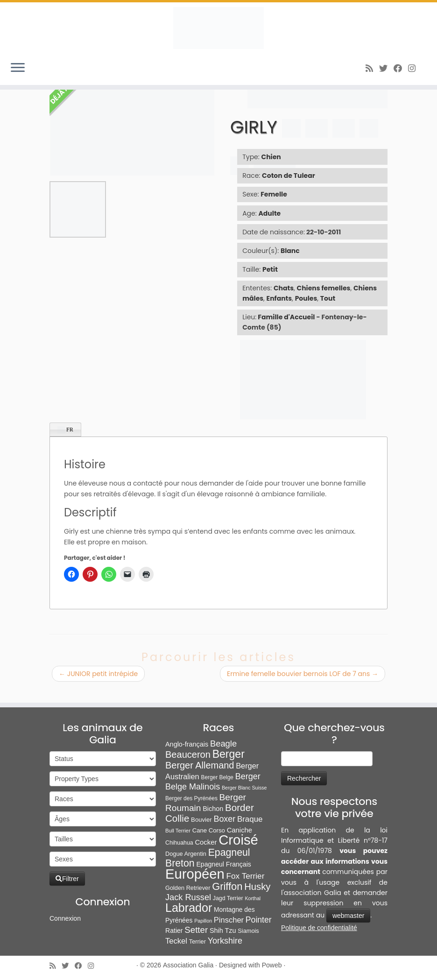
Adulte (270, 213)
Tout (328, 298)
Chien (271, 157)
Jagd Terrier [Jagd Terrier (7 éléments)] (228, 898)
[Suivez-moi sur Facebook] (401, 68)
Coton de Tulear (289, 176)
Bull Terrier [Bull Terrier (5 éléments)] (178, 831)
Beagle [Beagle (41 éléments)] (223, 744)
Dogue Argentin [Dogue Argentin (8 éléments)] (186, 854)
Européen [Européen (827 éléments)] (195, 874)
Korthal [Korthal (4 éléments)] (253, 898)
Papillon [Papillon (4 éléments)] (203, 921)
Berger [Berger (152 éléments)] (229, 754)
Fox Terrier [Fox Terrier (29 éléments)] (246, 876)
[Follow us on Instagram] (415, 68)
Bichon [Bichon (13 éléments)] (213, 809)
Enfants (279, 298)
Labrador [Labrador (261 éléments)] (189, 908)
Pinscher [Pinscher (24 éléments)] (229, 920)
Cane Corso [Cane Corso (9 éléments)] (209, 830)
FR (65, 430)
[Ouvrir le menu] (18, 68)
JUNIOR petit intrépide (98, 674)
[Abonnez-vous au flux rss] (372, 68)
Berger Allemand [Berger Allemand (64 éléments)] (200, 765)
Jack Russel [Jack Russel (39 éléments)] (188, 897)
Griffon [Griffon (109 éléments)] (227, 886)
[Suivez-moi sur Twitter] (386, 68)
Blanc (290, 251)
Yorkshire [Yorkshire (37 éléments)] (225, 941)
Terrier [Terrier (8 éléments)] (197, 941)
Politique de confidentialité (319, 928)
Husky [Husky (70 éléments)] (257, 887)
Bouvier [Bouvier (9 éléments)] (201, 820)
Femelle (274, 194)
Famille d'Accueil (286, 317)
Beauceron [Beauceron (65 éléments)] (188, 754)
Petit (270, 269)
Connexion (65, 918)
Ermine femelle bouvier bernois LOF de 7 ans (303, 674)
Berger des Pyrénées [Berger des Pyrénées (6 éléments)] (191, 798)
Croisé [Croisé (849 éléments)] (238, 840)
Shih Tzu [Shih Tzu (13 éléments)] (223, 931)
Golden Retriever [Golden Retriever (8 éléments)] (188, 888)
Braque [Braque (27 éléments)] (250, 819)
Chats (284, 288)
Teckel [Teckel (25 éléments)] (176, 941)
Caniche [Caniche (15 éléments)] (240, 830)
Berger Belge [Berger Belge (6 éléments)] (217, 777)
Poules (306, 298)
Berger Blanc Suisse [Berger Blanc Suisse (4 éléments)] (244, 788)
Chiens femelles (324, 288)
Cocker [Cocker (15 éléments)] (206, 842)
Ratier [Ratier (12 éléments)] (174, 931)
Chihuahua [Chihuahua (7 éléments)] (179, 843)
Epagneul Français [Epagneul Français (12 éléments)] (223, 864)
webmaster (348, 916)
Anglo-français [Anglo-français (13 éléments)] (187, 744)
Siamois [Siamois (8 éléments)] (248, 931)
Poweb (272, 965)
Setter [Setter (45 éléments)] (196, 930)
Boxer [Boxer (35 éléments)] (224, 819)
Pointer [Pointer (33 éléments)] (259, 920)
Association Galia (188, 965)
